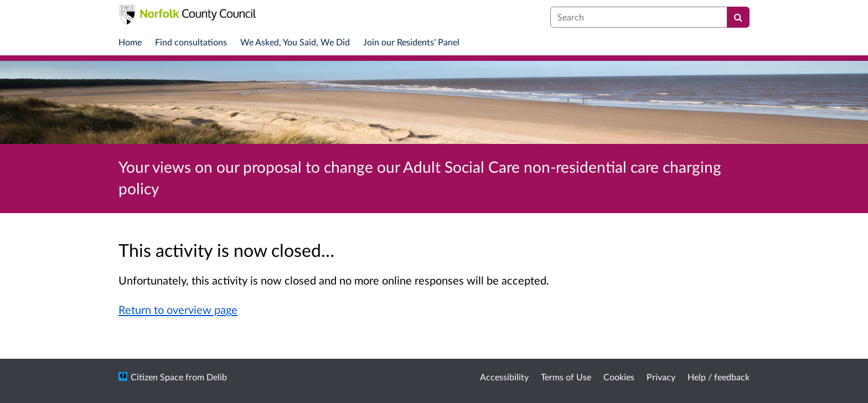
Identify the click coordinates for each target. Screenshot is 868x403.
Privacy (661, 377)
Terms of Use (566, 377)
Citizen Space (157, 377)
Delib (217, 377)
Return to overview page (178, 309)
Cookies (619, 377)
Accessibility (504, 377)
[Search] (738, 17)
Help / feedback (719, 377)
